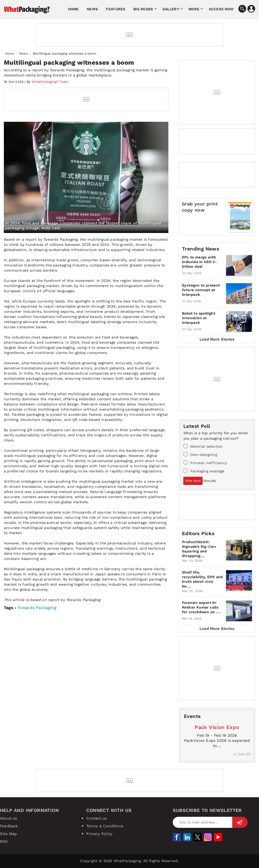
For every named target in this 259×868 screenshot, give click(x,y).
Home (73, 9)
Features (115, 9)
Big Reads (143, 9)
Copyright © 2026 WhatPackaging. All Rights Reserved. (129, 861)
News (92, 9)
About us (9, 818)
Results (210, 481)
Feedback (9, 826)
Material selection (203, 446)
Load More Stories (217, 339)
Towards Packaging (37, 608)
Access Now (221, 9)
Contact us (97, 818)
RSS (4, 841)
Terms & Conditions (105, 826)
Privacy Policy (99, 834)
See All (241, 754)
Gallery (171, 9)
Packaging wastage (204, 471)
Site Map (8, 834)
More (194, 9)
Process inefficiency (205, 463)
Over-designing (200, 454)
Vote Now (193, 481)
